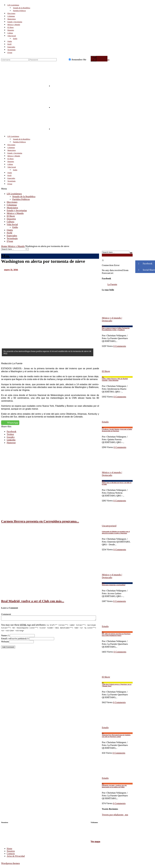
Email (15, 639)
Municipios (12, 19)
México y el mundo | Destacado (112, 474)
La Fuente (112, 284)
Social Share (145, 270)
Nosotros (11, 851)
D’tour (10, 52)
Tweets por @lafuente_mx (115, 815)
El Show (10, 27)
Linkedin (11, 440)
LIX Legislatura (13, 5)
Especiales (11, 47)
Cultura (10, 33)
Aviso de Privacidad (16, 856)
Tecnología (11, 50)
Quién (10, 41)
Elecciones (11, 13)
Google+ (11, 437)
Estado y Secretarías (15, 22)
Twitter (10, 434)
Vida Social (12, 36)
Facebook (11, 431)
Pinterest (11, 443)
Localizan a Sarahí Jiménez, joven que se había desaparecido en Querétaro (117, 429)
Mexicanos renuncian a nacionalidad (117, 584)
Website (5, 642)
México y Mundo (14, 25)
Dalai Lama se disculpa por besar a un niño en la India (117, 483)
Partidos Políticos (19, 11)
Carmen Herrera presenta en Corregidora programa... (40, 521)
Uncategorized (109, 526)
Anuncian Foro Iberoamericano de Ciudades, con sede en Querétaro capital (117, 735)
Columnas (11, 16)
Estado (105, 422)
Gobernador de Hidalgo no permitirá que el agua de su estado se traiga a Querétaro (116, 532)
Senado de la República (22, 8)
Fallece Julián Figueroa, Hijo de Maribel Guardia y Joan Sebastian (117, 379)
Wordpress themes (10, 863)
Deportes (11, 30)
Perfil (9, 44)
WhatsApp (13, 423)
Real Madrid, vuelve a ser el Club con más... (33, 601)
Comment (6, 614)
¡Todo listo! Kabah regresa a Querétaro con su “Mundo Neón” (117, 684)
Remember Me (79, 60)
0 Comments (120, 397)
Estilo (15, 38)
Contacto (11, 854)
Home (4, 246)
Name (5, 636)
